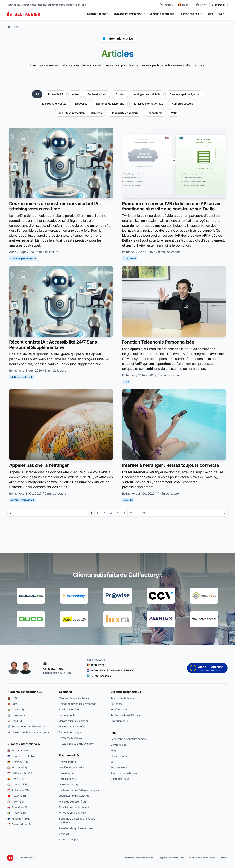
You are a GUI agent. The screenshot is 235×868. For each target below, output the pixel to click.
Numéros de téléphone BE (25, 692)
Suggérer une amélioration (171, 858)
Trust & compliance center (202, 858)
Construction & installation (74, 721)
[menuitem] (98, 14)
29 (144, 513)
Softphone (117, 704)
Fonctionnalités (69, 755)
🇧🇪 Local (13, 704)
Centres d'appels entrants (74, 698)
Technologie (155, 113)
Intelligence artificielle (147, 94)
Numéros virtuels (120, 756)
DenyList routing (68, 784)
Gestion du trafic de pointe (74, 796)
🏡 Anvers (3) (16, 709)
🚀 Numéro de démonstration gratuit (29, 732)
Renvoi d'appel (68, 762)
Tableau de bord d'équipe (126, 715)
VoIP (174, 113)
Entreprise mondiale (70, 738)
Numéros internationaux (24, 744)
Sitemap (224, 858)
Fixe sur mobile (119, 721)
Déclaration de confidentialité (139, 858)
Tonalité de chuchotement (74, 807)
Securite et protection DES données (80, 113)
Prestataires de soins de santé (76, 744)
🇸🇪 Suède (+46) (17, 813)
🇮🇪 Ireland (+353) (18, 784)
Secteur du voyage (70, 732)
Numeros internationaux (148, 104)
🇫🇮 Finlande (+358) (19, 819)
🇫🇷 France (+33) (17, 767)
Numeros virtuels (182, 104)
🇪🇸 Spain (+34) (16, 779)
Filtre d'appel (66, 773)
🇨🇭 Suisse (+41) (17, 796)
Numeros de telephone (110, 104)
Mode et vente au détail (73, 726)
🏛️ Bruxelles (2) (17, 715)
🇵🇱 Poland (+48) (17, 807)
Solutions (65, 692)
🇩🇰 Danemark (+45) (19, 824)
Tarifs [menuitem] (210, 14)
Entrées (120, 94)
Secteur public (67, 715)
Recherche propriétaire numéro (129, 739)
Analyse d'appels (69, 839)
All (37, 94)
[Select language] (201, 5)
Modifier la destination (72, 767)
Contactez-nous (120, 779)
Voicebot (64, 834)
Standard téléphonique (124, 113)
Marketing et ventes (54, 104)
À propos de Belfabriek (124, 773)
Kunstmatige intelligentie (184, 94)
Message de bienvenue (72, 813)
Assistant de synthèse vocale (76, 828)
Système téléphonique (126, 692)
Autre (75, 94)
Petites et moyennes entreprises (77, 704)
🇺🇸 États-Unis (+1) (18, 750)
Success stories (120, 767)
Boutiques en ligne (69, 709)
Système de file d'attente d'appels (79, 790)
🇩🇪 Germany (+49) (18, 762)
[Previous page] (11, 513)
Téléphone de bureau (123, 698)
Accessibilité (55, 94)
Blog (16, 27)
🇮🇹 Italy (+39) (16, 802)
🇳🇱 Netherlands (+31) (20, 773)
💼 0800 (13, 698)
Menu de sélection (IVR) (73, 802)
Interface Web (119, 709)
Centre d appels (97, 94)
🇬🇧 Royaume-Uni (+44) (21, 756)
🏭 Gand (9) (15, 721)
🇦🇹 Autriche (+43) (18, 790)
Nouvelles (81, 104)
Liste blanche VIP (69, 779)
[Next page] (224, 513)
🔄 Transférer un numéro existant (27, 726)
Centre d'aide (119, 745)
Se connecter (219, 5)
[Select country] (185, 5)
